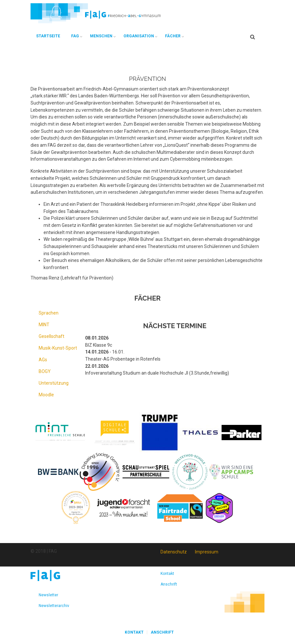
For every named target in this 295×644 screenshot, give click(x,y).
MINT (44, 325)
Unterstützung (54, 383)
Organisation (139, 36)
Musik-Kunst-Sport (58, 348)
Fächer (173, 36)
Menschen (101, 36)
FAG (75, 36)
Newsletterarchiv (54, 606)
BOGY (45, 371)
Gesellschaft (51, 336)
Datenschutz (174, 552)
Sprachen (49, 313)
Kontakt (167, 574)
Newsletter (48, 595)
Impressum (207, 552)
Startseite (48, 36)
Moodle (46, 395)
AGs (43, 360)
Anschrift (169, 584)
